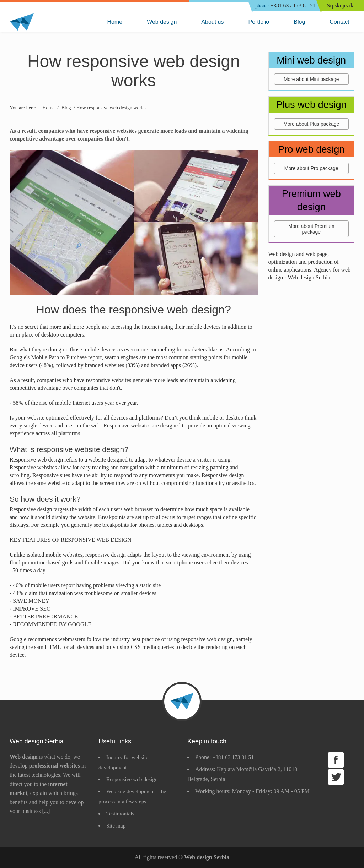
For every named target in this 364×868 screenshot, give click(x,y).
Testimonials (121, 814)
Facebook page (336, 760)
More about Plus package (311, 124)
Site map (116, 826)
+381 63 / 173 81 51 (283, 6)
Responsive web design (133, 779)
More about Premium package (311, 229)
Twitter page (336, 777)
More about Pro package (311, 169)
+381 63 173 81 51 (234, 757)
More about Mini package (311, 80)
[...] (46, 811)
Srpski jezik (341, 6)
